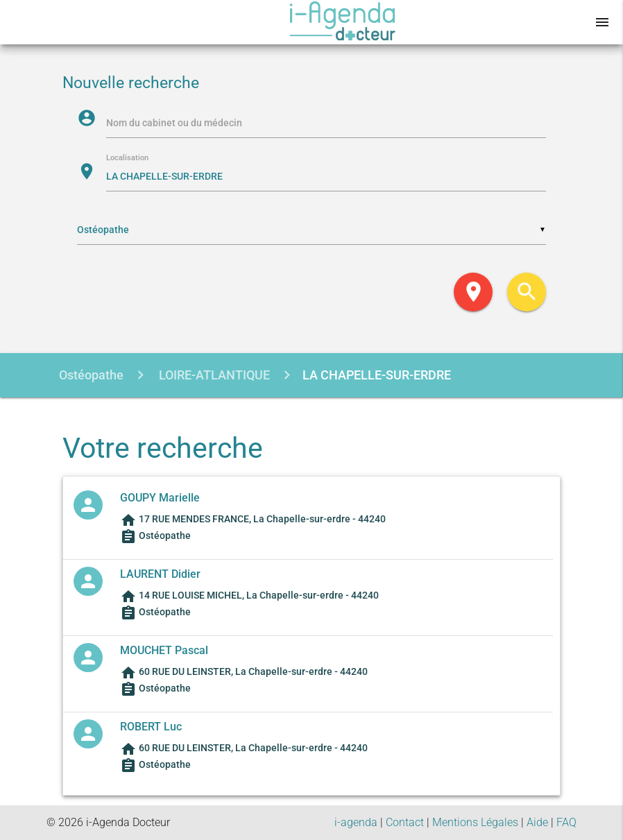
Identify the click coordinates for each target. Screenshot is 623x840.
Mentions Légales (475, 822)
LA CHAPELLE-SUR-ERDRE (377, 375)
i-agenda (356, 822)
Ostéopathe (91, 375)
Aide (537, 822)
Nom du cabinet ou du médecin (174, 123)
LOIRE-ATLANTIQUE (213, 375)
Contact (405, 822)
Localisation (127, 158)
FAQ (566, 822)
